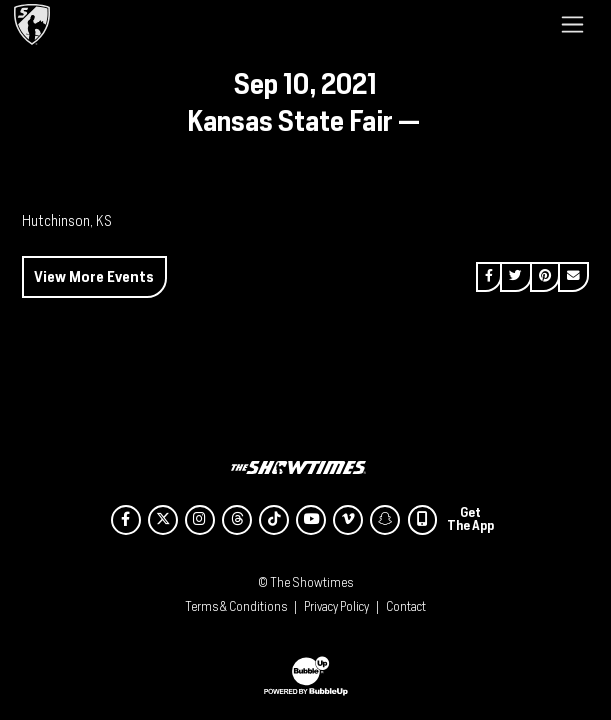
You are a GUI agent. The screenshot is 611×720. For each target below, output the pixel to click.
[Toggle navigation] (572, 24)
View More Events (94, 276)
